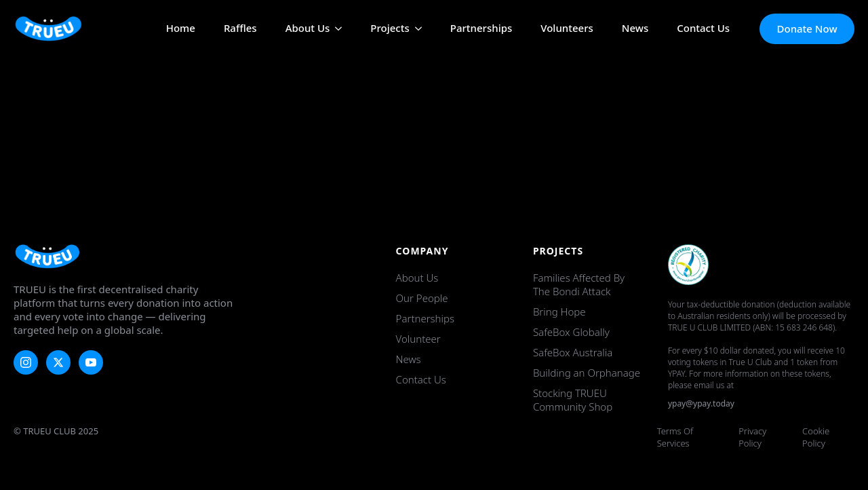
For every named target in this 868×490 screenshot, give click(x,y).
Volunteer (418, 339)
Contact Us (703, 29)
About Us (308, 29)
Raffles (240, 29)
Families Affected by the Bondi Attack (579, 284)
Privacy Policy (752, 437)
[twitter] (58, 362)
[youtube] (91, 362)
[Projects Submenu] (416, 29)
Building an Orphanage (587, 373)
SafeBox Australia (573, 352)
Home (181, 29)
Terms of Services (675, 437)
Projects (390, 29)
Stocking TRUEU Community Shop (573, 400)
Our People (422, 298)
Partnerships (481, 29)
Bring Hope (559, 312)
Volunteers (567, 29)
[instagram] (26, 362)
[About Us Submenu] (336, 29)
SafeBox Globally (571, 332)
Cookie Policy (816, 437)
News (635, 29)
